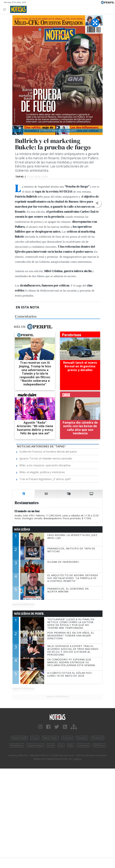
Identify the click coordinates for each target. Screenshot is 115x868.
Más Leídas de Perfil (29, 614)
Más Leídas (22, 529)
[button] (97, 203)
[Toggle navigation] (5, 9)
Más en (33, 327)
